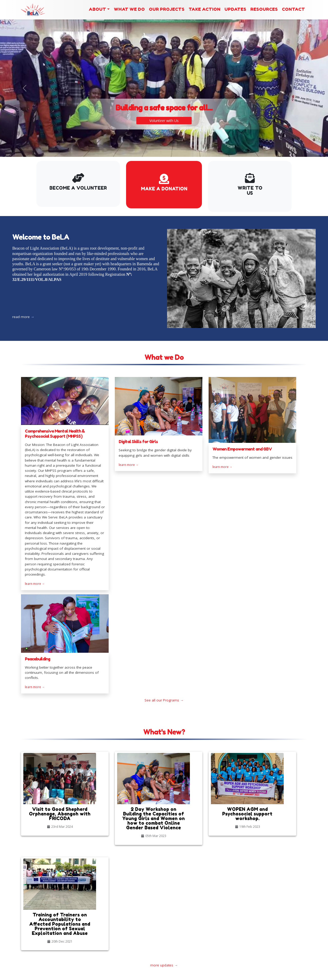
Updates (235, 9)
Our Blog (174, 920)
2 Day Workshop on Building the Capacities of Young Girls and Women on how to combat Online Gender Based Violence (122, 940)
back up (241, 975)
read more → (42, 308)
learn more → (35, 610)
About (97, 9)
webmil (281, 975)
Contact (293, 9)
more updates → (164, 802)
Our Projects (167, 9)
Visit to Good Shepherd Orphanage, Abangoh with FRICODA (122, 916)
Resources (264, 9)
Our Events (176, 915)
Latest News (109, 902)
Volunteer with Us (164, 115)
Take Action (204, 9)
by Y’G (301, 975)
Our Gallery (176, 910)
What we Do (129, 9)
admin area (261, 975)
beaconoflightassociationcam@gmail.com (274, 936)
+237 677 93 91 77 (292, 930)
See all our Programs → (164, 624)
